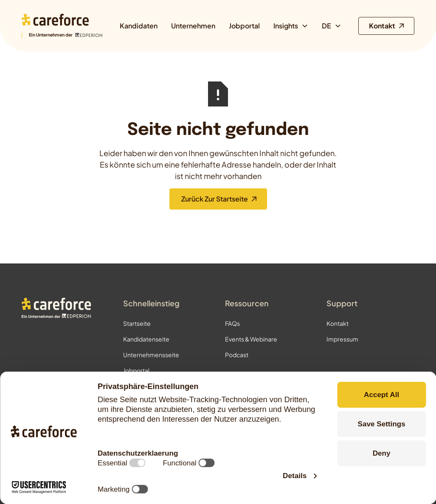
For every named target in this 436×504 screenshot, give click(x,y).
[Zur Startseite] (62, 26)
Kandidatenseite (146, 339)
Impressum (342, 339)
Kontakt (338, 323)
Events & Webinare (251, 339)
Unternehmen (193, 26)
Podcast (237, 355)
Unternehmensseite (151, 355)
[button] (291, 26)
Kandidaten (139, 26)
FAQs (232, 323)
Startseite (137, 323)
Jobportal (244, 26)
